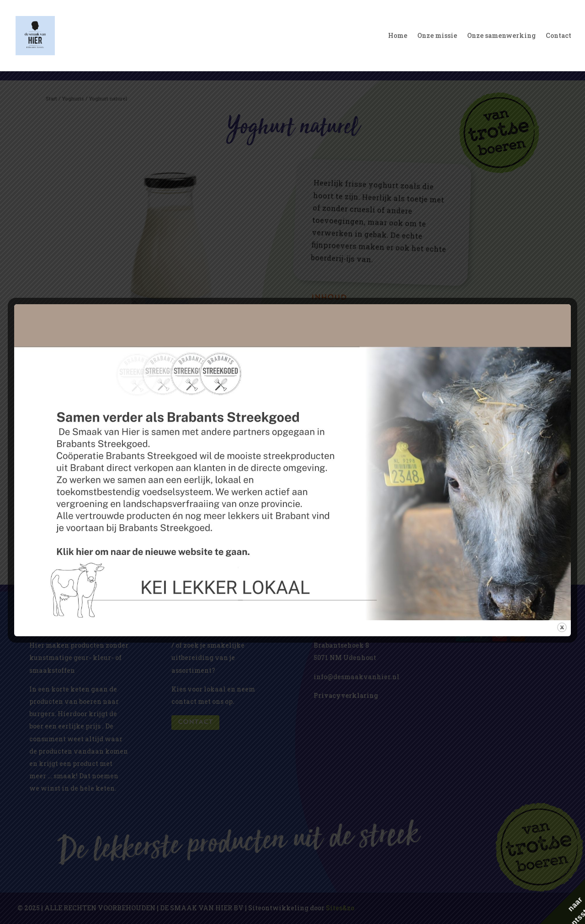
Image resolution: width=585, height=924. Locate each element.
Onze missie (437, 36)
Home (398, 36)
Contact (558, 36)
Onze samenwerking (501, 36)
